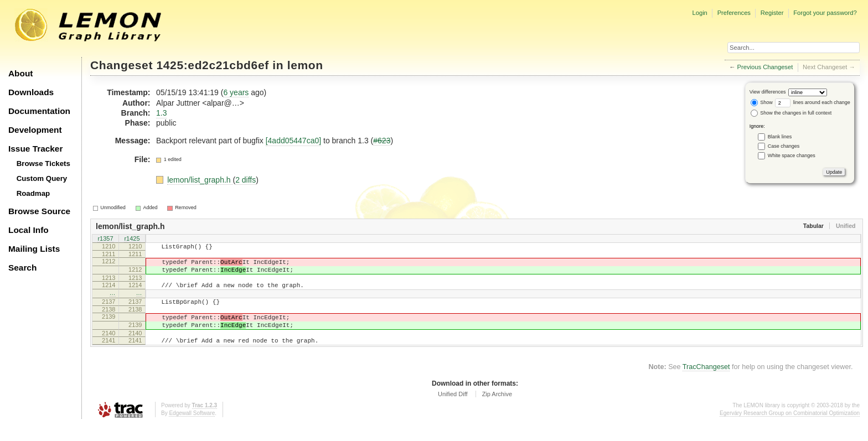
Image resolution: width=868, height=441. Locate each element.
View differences (768, 92)
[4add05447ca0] (293, 141)
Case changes (784, 146)
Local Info (29, 230)
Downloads (31, 92)
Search (22, 268)
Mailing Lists (34, 249)
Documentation (39, 111)
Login (699, 13)
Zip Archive (497, 411)
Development (35, 130)
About (20, 73)
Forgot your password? (825, 13)
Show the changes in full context (791, 113)
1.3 (161, 113)
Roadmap (33, 193)
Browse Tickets (43, 164)
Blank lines (780, 137)
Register (772, 13)
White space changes (792, 155)
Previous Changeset (765, 67)
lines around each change (813, 102)
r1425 (132, 239)
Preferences (734, 13)
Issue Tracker (35, 149)
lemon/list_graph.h (200, 180)
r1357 (105, 239)
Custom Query (42, 178)
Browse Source (39, 211)
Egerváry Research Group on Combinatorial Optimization (790, 430)
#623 (382, 141)
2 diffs (246, 180)
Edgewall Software (192, 430)
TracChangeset (706, 383)
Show (762, 102)
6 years (236, 92)
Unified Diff (453, 411)
